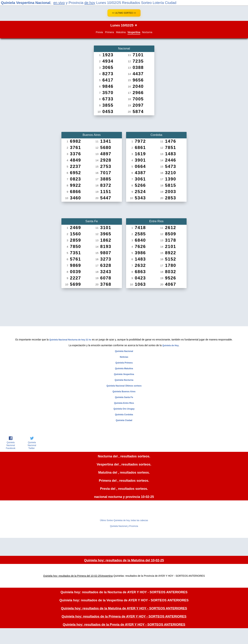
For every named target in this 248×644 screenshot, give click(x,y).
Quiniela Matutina (124, 369)
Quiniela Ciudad (124, 420)
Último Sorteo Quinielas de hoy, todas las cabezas (124, 520)
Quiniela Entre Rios (124, 403)
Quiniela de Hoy (170, 345)
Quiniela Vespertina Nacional (26, 3)
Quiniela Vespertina (124, 374)
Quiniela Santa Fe (124, 397)
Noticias (124, 357)
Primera (109, 32)
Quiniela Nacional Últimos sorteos (124, 386)
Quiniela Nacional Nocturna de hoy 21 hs (70, 340)
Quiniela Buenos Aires (124, 392)
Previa (99, 32)
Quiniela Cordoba (124, 415)
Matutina (121, 32)
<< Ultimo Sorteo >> (124, 13)
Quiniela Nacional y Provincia (124, 526)
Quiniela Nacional (124, 351)
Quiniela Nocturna (124, 380)
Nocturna (147, 32)
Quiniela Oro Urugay (124, 409)
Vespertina (134, 32)
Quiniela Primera (124, 363)
